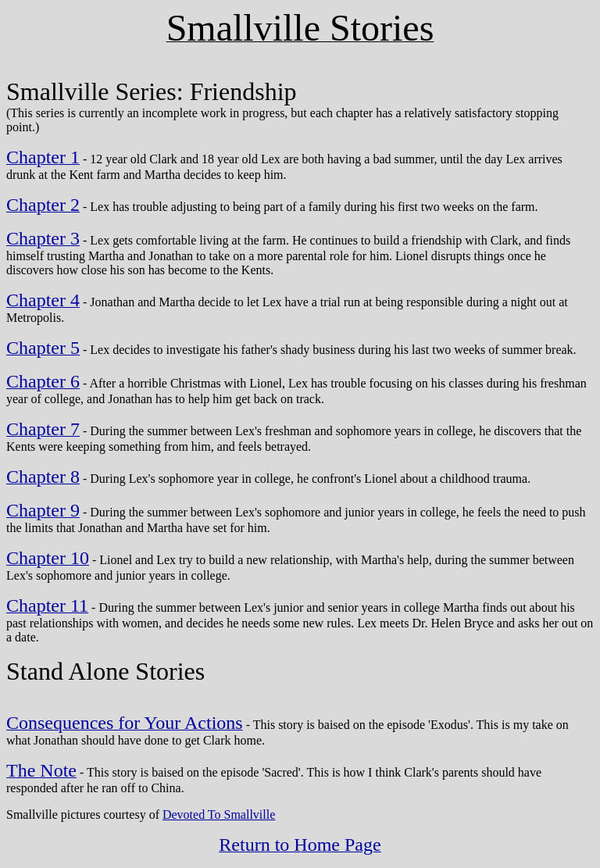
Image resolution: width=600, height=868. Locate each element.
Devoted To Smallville (219, 814)
